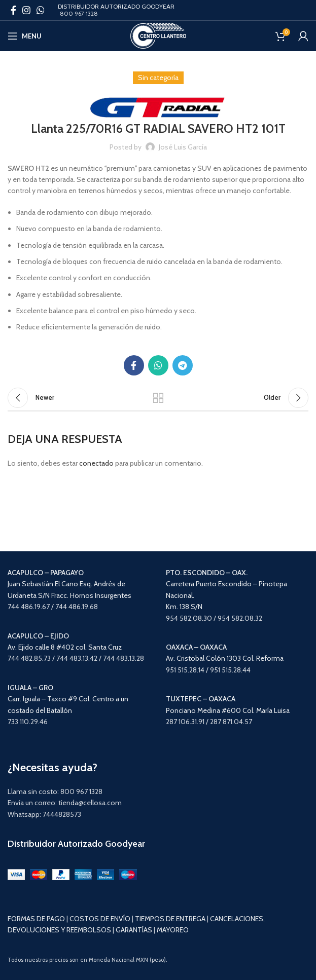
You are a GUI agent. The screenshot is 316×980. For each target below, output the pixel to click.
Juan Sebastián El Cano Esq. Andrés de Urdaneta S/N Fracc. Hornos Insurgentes (69, 584)
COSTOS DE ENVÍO (100, 919)
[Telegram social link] (183, 365)
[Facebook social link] (13, 10)
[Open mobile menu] (25, 36)
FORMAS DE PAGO (36, 919)
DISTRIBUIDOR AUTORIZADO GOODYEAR (116, 6)
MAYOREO (173, 930)
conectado (96, 463)
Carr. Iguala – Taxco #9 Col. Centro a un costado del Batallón (68, 699)
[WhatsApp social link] (41, 10)
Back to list (158, 398)
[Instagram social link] (26, 10)
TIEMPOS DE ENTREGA (170, 919)
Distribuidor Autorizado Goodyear (76, 844)
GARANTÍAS (134, 930)
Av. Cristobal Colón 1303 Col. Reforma (225, 658)
